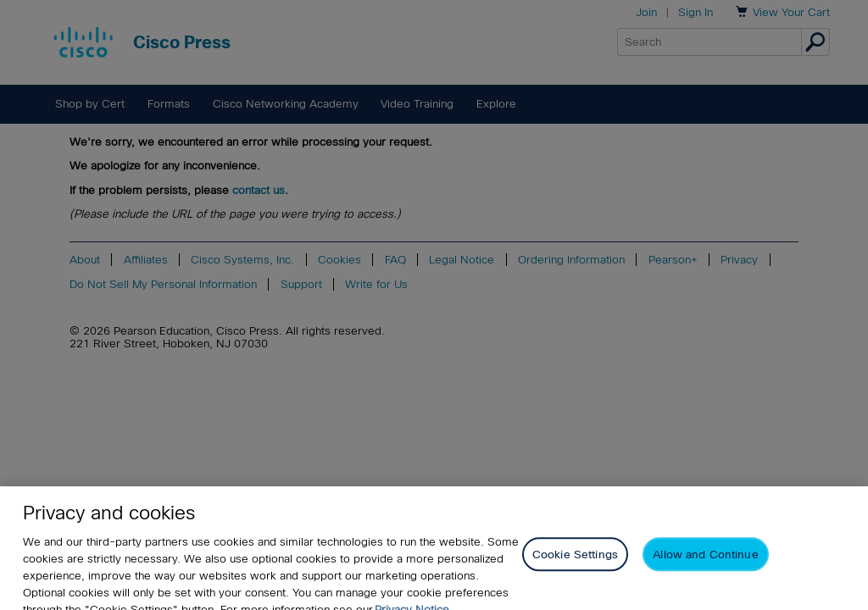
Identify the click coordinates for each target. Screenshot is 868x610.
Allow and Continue (705, 563)
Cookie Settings (575, 563)
